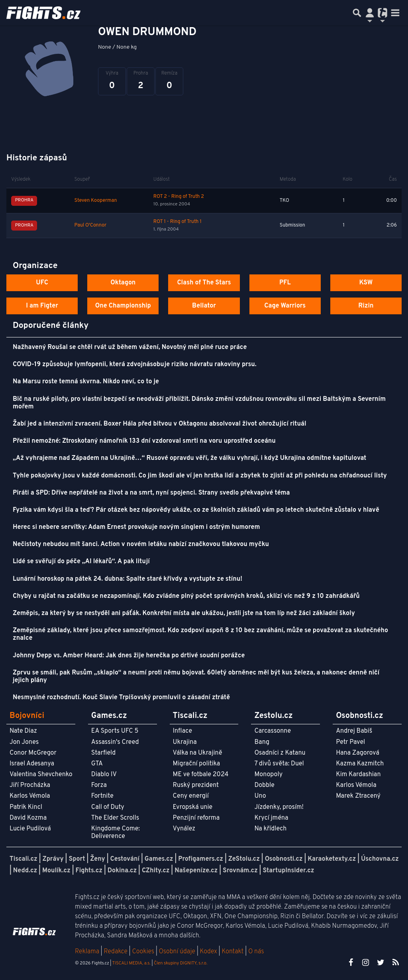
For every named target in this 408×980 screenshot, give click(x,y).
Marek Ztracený (358, 796)
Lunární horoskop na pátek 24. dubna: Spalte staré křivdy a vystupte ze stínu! (127, 579)
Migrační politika (196, 764)
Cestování (125, 859)
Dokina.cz (122, 871)
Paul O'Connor (91, 225)
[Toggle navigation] (395, 13)
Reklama (87, 952)
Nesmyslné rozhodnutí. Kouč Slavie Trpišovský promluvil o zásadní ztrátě (121, 698)
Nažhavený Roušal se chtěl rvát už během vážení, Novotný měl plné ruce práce (130, 347)
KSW (366, 283)
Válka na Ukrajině (198, 753)
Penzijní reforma (196, 818)
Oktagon (123, 283)
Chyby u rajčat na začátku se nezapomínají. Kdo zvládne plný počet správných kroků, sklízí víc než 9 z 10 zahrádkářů (186, 596)
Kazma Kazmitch (360, 764)
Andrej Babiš (354, 731)
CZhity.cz (156, 871)
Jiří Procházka (30, 785)
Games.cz (159, 859)
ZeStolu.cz (244, 859)
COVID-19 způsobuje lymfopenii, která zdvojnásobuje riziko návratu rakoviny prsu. (135, 365)
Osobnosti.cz (284, 859)
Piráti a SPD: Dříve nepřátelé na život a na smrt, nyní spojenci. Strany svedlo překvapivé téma (151, 493)
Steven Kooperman (96, 201)
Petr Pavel (350, 742)
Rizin (366, 306)
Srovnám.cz (240, 871)
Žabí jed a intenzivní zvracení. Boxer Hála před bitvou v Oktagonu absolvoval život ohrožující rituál (160, 424)
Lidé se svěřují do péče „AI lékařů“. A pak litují (81, 562)
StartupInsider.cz (288, 871)
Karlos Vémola (30, 796)
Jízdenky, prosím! (279, 807)
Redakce (115, 952)
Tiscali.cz (24, 859)
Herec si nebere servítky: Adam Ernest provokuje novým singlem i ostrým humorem (136, 527)
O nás (256, 952)
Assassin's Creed (115, 742)
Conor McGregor (33, 753)
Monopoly (268, 775)
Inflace (182, 731)
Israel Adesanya (32, 764)
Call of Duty (108, 807)
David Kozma (28, 818)
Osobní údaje (177, 952)
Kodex (209, 952)
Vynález (184, 829)
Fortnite (102, 796)
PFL (285, 283)
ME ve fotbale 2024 (201, 775)
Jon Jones (24, 742)
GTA (97, 764)
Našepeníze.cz (196, 871)
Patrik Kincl (26, 807)
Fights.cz (89, 871)
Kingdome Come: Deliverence (116, 833)
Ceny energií (191, 796)
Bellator (204, 306)
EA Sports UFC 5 (115, 731)
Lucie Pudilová (30, 829)
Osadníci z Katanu (280, 753)
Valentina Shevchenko (41, 775)
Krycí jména (271, 818)
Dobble (264, 785)
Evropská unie (193, 807)
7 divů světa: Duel (279, 764)
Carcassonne (273, 731)
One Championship (123, 306)
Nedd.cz (25, 871)
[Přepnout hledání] (357, 13)
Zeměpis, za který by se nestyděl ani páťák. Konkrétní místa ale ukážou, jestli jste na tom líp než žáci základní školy (184, 613)
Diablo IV (104, 775)
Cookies (143, 952)
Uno (260, 796)
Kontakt (233, 952)
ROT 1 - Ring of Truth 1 (178, 222)
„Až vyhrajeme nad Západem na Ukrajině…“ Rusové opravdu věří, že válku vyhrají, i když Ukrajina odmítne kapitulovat (189, 458)
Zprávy (53, 859)
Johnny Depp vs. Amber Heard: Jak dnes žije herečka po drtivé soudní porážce (129, 656)
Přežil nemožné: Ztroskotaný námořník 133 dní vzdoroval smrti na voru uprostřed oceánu (144, 441)
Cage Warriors (285, 306)
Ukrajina (185, 742)
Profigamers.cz (201, 859)
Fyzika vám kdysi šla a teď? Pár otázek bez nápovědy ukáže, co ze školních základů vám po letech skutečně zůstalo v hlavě (196, 510)
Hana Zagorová (358, 753)
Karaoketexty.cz (332, 859)
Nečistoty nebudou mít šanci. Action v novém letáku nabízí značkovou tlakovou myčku (141, 544)
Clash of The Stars (204, 283)
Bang (262, 742)
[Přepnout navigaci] (370, 13)
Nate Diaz (23, 731)
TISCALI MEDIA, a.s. (131, 963)
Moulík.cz (56, 871)
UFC (42, 283)
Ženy (97, 859)
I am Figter (42, 306)
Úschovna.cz (380, 859)
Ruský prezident (196, 785)
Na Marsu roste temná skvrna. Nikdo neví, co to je (86, 382)
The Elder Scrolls (115, 818)
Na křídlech (270, 829)
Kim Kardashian (358, 775)
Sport (77, 859)
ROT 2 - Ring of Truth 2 (179, 197)
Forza (99, 785)
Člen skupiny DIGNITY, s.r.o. (180, 963)
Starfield (103, 753)
